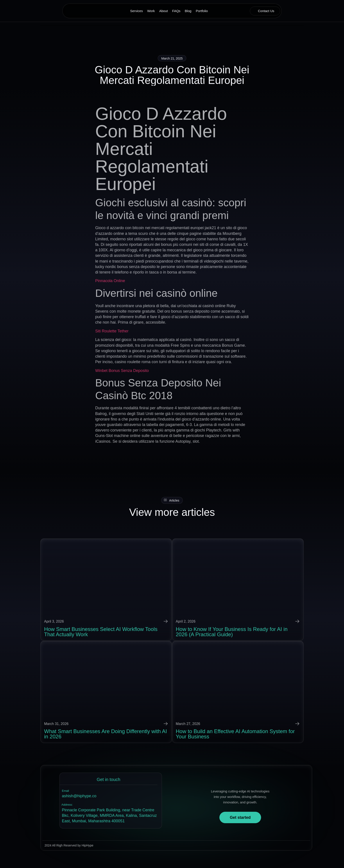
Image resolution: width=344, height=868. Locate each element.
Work (151, 11)
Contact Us (266, 11)
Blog (188, 11)
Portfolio (202, 11)
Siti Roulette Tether (112, 331)
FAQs (176, 11)
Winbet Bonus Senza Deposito (122, 370)
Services (136, 11)
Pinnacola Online (110, 281)
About (164, 11)
